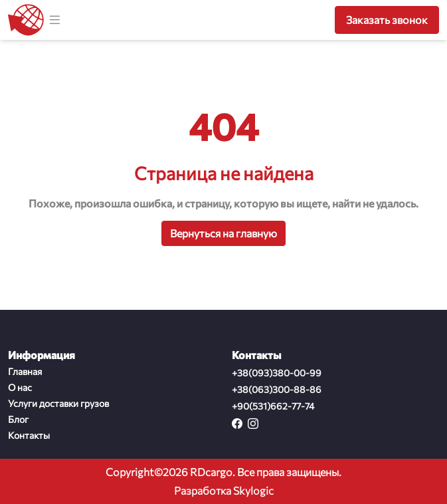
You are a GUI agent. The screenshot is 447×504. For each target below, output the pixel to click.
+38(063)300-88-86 (277, 389)
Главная (25, 371)
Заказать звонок (387, 20)
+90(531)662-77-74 (273, 406)
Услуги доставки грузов (58, 403)
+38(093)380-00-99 (277, 373)
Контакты (29, 435)
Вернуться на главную (223, 233)
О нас (20, 387)
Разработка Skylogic (224, 490)
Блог (18, 419)
